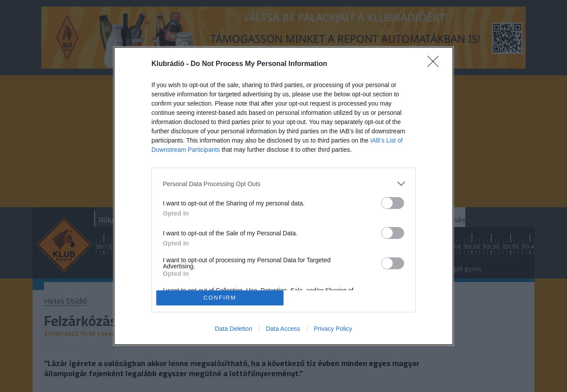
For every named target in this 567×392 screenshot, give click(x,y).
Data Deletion (234, 329)
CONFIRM (220, 298)
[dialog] (283, 196)
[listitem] (283, 184)
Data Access (283, 329)
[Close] (436, 64)
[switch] (393, 203)
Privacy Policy (333, 329)
